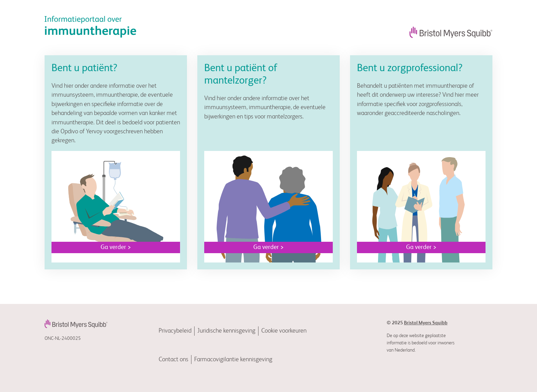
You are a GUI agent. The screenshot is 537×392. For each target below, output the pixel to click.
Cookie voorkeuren (284, 331)
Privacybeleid (175, 331)
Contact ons (173, 360)
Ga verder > (116, 247)
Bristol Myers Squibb (426, 323)
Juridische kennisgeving (226, 331)
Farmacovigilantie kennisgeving (233, 360)
